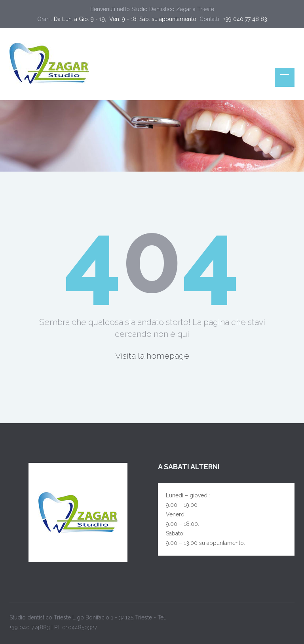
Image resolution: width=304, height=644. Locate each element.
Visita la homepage (152, 356)
